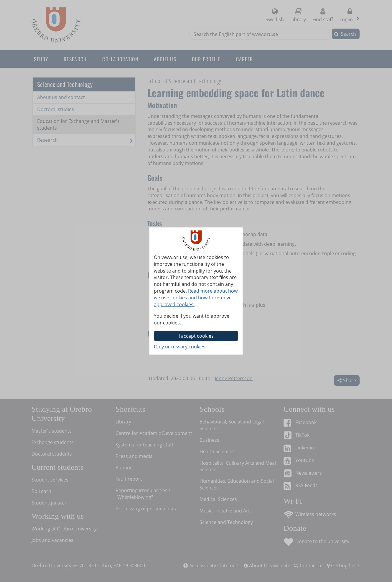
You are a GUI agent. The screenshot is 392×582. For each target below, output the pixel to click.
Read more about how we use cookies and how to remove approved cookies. (196, 298)
